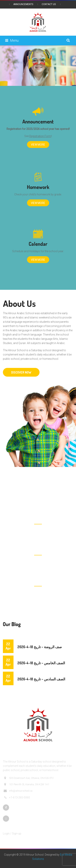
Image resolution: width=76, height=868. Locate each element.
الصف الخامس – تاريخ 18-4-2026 (41, 663)
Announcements (23, 4)
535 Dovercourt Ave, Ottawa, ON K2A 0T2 (29, 778)
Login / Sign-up (12, 833)
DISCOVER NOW (21, 372)
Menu (12, 40)
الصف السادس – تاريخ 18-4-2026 (41, 679)
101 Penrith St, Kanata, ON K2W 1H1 (26, 784)
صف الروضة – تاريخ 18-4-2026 (40, 647)
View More (38, 145)
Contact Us (49, 4)
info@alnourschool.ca (18, 791)
